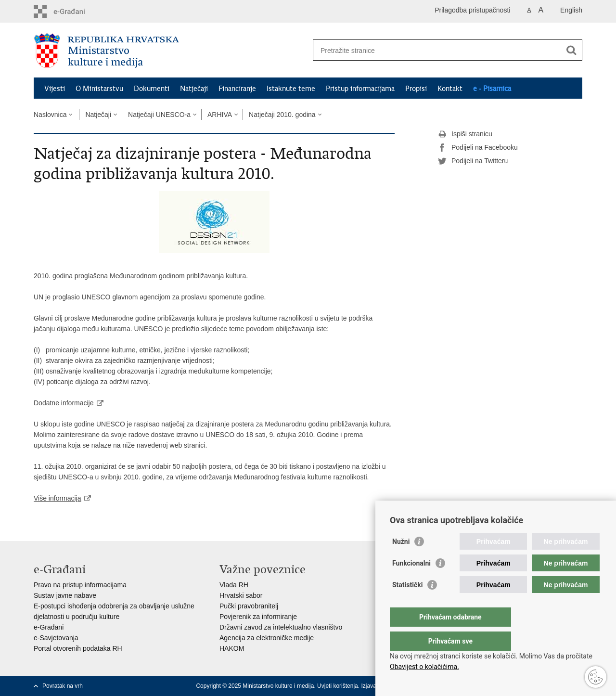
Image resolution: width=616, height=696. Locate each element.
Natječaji (194, 89)
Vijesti (55, 89)
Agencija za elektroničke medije (267, 638)
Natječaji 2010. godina (282, 115)
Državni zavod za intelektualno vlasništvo (281, 627)
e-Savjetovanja (56, 638)
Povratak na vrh (63, 686)
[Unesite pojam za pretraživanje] (437, 50)
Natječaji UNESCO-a (159, 115)
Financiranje (237, 89)
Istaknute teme (291, 89)
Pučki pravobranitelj (249, 606)
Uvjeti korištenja (338, 686)
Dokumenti (152, 89)
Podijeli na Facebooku (478, 148)
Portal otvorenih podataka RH (78, 648)
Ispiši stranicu (465, 134)
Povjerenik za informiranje (258, 617)
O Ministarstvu (99, 89)
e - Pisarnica (492, 89)
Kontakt (450, 89)
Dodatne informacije (64, 403)
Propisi (416, 89)
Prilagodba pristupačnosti (472, 10)
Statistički (407, 604)
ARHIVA (220, 115)
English (571, 10)
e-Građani (49, 627)
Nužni (401, 561)
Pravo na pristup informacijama (80, 585)
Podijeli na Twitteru (473, 161)
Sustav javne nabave (65, 595)
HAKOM (232, 648)
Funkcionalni (411, 582)
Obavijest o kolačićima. (424, 667)
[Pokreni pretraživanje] (571, 50)
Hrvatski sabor (241, 595)
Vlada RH (234, 585)
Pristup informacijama (360, 89)
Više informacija (58, 498)
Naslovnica (50, 115)
